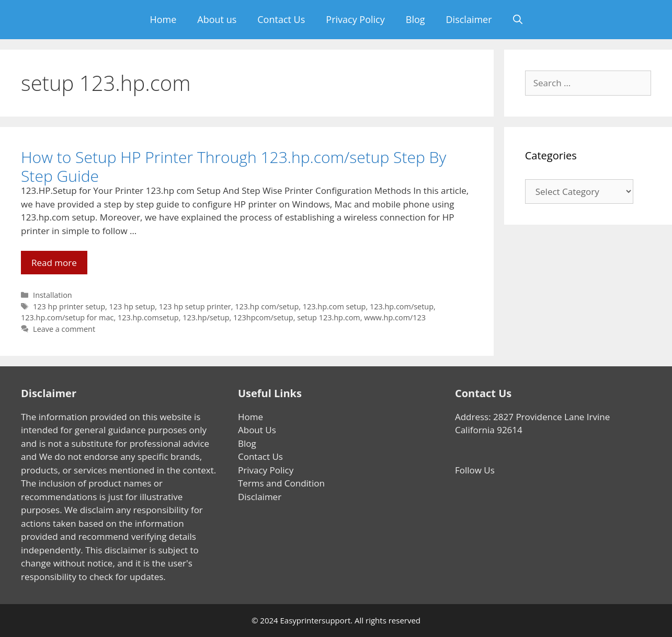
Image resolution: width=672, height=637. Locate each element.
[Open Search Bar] (518, 20)
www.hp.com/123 (395, 317)
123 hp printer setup (69, 306)
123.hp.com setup (334, 306)
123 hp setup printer (195, 306)
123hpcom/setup (263, 317)
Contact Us (281, 19)
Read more (59, 265)
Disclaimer (469, 19)
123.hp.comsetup (148, 317)
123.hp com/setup (267, 306)
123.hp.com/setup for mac (67, 317)
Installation (53, 295)
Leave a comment (64, 329)
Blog (415, 19)
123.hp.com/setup (402, 306)
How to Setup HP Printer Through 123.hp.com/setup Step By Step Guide (234, 166)
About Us (257, 430)
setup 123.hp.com (329, 317)
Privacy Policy (355, 19)
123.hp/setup (206, 317)
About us (217, 19)
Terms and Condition (281, 483)
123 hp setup (132, 306)
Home (163, 19)
